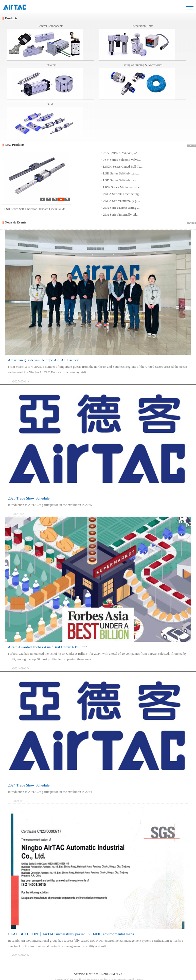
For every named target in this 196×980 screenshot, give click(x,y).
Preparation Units (142, 26)
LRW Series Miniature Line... (123, 187)
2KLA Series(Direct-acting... (122, 194)
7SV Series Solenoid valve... (122, 160)
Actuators (50, 65)
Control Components (50, 26)
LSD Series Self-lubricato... (121, 180)
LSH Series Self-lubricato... (121, 173)
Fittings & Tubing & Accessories (142, 65)
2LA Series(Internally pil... (121, 214)
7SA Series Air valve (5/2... (121, 153)
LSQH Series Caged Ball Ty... (123, 166)
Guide (50, 104)
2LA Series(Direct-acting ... (121, 208)
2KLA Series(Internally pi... (122, 201)
